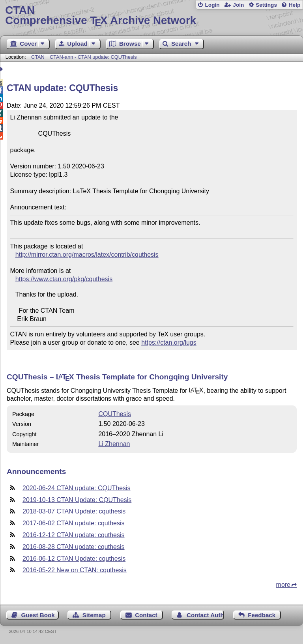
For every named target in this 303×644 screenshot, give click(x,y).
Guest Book (38, 615)
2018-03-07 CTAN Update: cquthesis (74, 511)
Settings (266, 5)
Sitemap (94, 615)
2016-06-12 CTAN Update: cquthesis (74, 559)
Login (212, 5)
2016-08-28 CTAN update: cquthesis (74, 547)
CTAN (38, 57)
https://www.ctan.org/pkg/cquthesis (64, 279)
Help (295, 5)
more (283, 585)
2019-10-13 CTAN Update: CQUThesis (77, 500)
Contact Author (205, 615)
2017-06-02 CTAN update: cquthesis (74, 523)
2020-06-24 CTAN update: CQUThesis (77, 488)
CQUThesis (115, 414)
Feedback (262, 615)
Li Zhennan (114, 444)
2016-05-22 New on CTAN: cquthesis (75, 570)
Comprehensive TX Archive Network (151, 16)
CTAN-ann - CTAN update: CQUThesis (93, 57)
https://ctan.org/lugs (169, 343)
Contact (146, 615)
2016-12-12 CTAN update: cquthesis (74, 535)
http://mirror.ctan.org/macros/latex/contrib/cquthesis (87, 255)
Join (238, 5)
